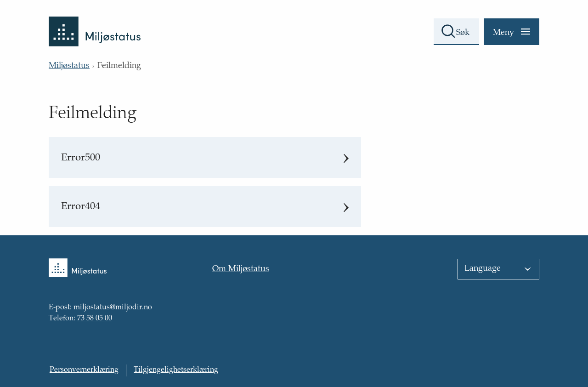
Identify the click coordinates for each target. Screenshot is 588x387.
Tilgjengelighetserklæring (176, 370)
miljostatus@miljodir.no (113, 308)
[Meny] (512, 32)
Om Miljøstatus (241, 269)
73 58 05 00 (95, 319)
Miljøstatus (69, 66)
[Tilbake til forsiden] (95, 23)
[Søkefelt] (456, 32)
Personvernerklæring (84, 370)
